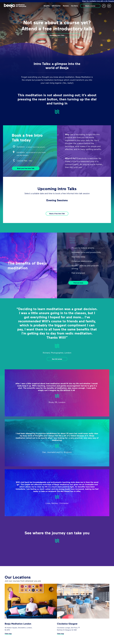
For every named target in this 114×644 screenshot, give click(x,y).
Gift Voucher (56, 6)
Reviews (66, 6)
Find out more (78, 292)
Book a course (90, 6)
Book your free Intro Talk (26, 168)
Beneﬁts (47, 6)
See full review (57, 368)
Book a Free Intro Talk (57, 214)
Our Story (74, 6)
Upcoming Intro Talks (57, 35)
